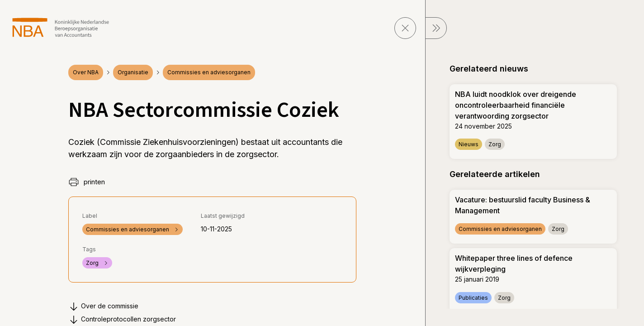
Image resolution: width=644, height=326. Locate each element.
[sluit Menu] (436, 28)
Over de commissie (103, 307)
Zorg (97, 263)
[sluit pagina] (405, 28)
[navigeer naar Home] (61, 27)
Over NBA (86, 72)
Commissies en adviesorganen (209, 72)
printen (87, 182)
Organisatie (133, 72)
